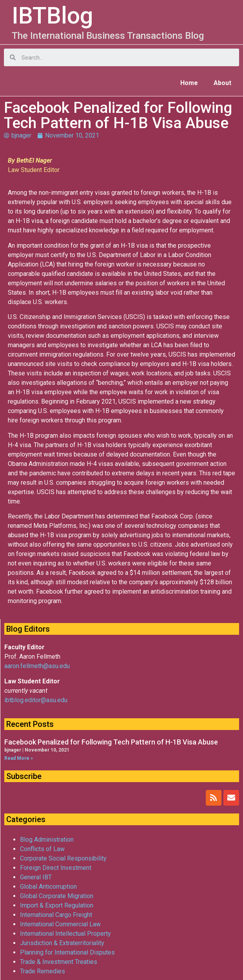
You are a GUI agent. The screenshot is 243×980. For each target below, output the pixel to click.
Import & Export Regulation (57, 905)
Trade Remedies (43, 971)
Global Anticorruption (48, 887)
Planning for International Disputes (67, 952)
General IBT (36, 877)
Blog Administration (47, 840)
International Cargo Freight (56, 915)
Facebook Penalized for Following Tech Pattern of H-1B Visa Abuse (111, 742)
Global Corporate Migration (57, 896)
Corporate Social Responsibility (63, 858)
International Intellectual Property (65, 934)
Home (189, 83)
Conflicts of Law (42, 849)
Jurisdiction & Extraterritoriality (62, 943)
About (222, 83)
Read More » (19, 758)
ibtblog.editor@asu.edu (36, 700)
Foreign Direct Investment (56, 868)
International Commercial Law (60, 924)
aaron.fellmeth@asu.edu (37, 666)
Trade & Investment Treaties (59, 962)
